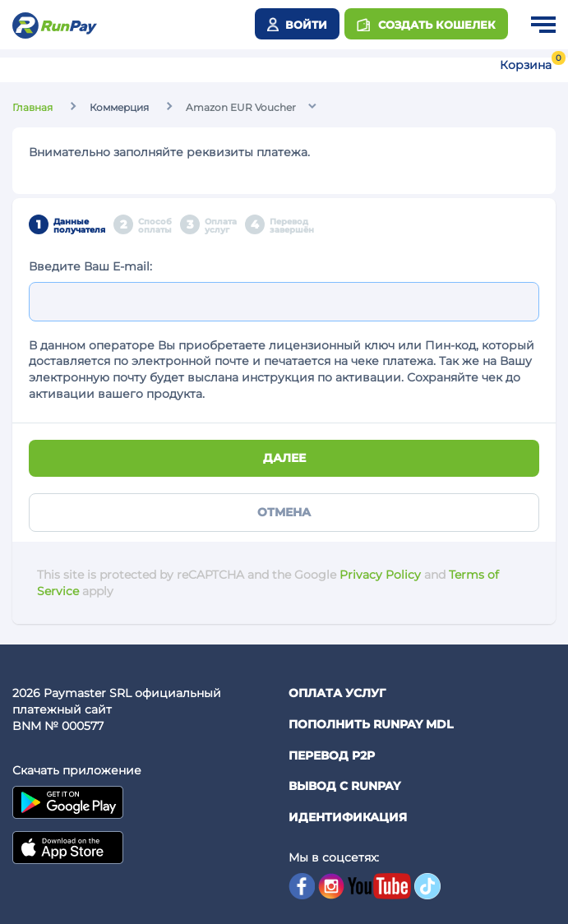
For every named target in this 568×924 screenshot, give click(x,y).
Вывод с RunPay (344, 786)
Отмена (284, 512)
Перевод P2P (332, 755)
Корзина (526, 65)
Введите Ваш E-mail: (90, 266)
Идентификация (348, 817)
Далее (284, 458)
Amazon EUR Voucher (241, 107)
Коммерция (119, 107)
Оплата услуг (337, 693)
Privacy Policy (380, 575)
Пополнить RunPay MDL (371, 724)
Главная (32, 107)
